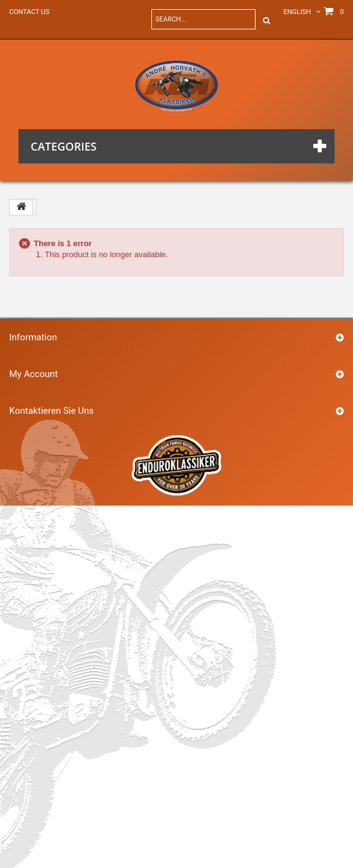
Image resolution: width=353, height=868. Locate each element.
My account (33, 374)
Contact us (29, 12)
